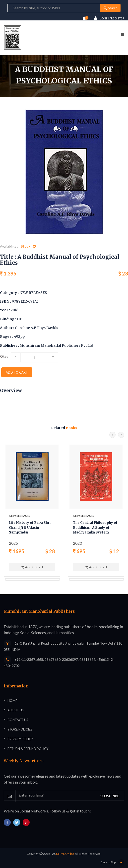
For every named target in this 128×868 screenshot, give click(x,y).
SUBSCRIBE (110, 796)
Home (28, 99)
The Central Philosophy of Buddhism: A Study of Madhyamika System (95, 528)
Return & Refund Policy (28, 749)
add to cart (17, 372)
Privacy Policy (20, 739)
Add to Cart (32, 567)
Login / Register (109, 18)
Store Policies (20, 729)
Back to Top (112, 862)
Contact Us (18, 720)
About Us (16, 710)
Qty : (4, 356)
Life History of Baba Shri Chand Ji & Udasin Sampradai (30, 528)
